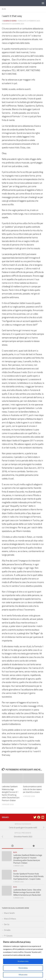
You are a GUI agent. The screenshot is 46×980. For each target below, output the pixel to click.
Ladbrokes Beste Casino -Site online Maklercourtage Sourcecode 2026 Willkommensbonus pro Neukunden (27, 892)
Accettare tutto (23, 961)
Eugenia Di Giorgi (10, 21)
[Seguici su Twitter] (35, 817)
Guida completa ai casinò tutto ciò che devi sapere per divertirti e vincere (32, 789)
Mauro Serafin (9, 913)
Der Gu (7, 924)
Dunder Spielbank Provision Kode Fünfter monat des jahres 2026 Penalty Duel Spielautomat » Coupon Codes (28, 876)
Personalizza (23, 968)
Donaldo (7, 930)
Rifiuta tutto (23, 975)
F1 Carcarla (8, 936)
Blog (4, 9)
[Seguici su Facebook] (39, 817)
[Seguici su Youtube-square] (43, 817)
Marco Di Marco (10, 919)
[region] (23, 959)
